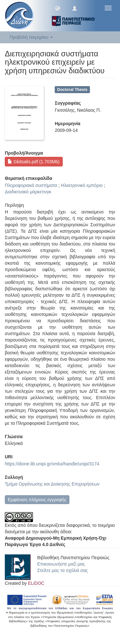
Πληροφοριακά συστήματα (31, 185)
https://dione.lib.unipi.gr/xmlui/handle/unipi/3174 (52, 464)
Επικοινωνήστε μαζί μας (61, 564)
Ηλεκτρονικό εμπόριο (82, 185)
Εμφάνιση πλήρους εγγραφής (37, 500)
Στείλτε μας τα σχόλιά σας (62, 570)
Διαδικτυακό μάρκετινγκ (28, 192)
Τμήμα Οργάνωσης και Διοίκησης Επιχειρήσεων (52, 484)
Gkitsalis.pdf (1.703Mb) (34, 162)
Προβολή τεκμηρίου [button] (31, 37)
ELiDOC (36, 583)
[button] (58, 8)
